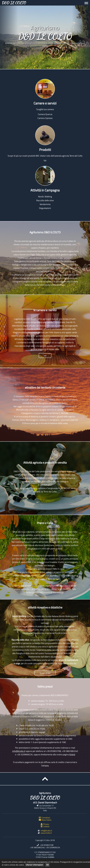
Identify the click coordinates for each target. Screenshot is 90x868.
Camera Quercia (45, 114)
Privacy (45, 824)
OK (47, 865)
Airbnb (72, 754)
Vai (45, 160)
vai (45, 355)
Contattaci (45, 818)
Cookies (45, 826)
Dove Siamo (45, 820)
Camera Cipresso (45, 118)
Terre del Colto (53, 261)
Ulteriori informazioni (34, 865)
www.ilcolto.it (46, 833)
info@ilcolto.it (19, 751)
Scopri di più (45, 673)
